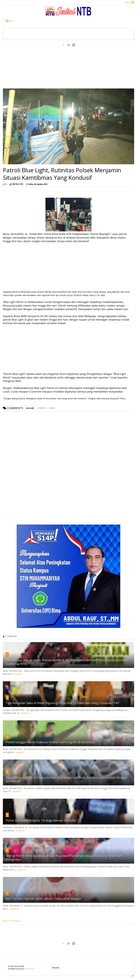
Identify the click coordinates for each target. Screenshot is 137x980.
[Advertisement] (68, 64)
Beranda (56, 968)
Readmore (18, 674)
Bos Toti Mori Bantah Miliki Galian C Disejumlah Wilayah (44, 899)
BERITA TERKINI (12, 921)
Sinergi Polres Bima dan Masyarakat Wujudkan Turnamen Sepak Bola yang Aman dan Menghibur (64, 858)
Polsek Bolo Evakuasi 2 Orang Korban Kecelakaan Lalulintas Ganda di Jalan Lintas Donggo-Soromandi (67, 779)
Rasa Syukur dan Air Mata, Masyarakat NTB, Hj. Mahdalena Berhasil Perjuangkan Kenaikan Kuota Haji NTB (67, 662)
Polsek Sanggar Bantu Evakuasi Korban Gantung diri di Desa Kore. (51, 742)
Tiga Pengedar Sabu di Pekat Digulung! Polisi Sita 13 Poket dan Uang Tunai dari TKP (62, 703)
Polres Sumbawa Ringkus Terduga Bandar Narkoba (41, 820)
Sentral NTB (29, 969)
